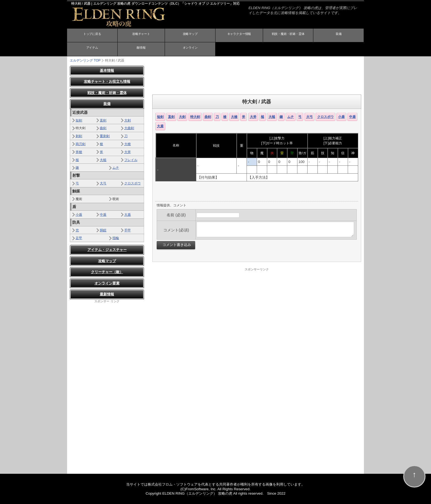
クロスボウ (325, 117)
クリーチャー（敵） (107, 272)
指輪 (116, 238)
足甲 (79, 238)
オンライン (190, 49)
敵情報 (141, 49)
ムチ (291, 117)
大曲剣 (129, 128)
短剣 (160, 117)
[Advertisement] (257, 78)
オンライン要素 (107, 283)
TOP (85, 60)
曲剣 (208, 117)
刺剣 (79, 136)
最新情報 (107, 294)
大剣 (182, 117)
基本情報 (107, 70)
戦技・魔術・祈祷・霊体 (288, 36)
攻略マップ (190, 36)
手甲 (128, 230)
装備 (339, 36)
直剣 (171, 117)
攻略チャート (141, 36)
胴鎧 (103, 230)
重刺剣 (105, 136)
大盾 (160, 126)
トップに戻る (92, 36)
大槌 (272, 117)
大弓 (310, 117)
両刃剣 (81, 144)
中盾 (352, 117)
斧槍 (79, 152)
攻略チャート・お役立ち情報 (107, 81)
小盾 (341, 117)
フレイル (131, 160)
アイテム (92, 49)
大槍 (234, 117)
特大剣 (195, 117)
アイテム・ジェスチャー (107, 250)
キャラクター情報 (239, 36)
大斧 (253, 117)
